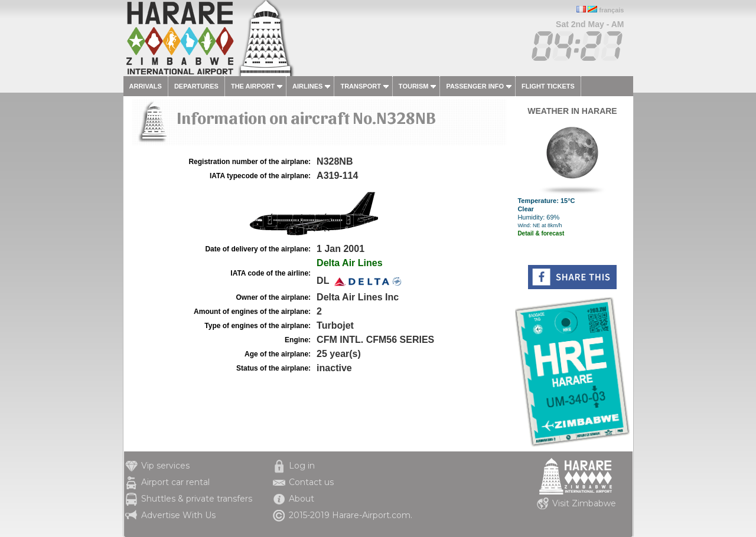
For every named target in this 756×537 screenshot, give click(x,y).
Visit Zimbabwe (584, 503)
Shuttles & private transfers (197, 499)
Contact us (311, 482)
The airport (253, 86)
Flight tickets (548, 86)
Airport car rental (175, 482)
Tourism (414, 86)
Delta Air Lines (349, 263)
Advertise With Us (178, 515)
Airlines (307, 86)
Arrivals (146, 86)
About (302, 499)
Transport (360, 86)
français (611, 10)
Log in (302, 466)
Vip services (165, 466)
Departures (196, 86)
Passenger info (475, 86)
